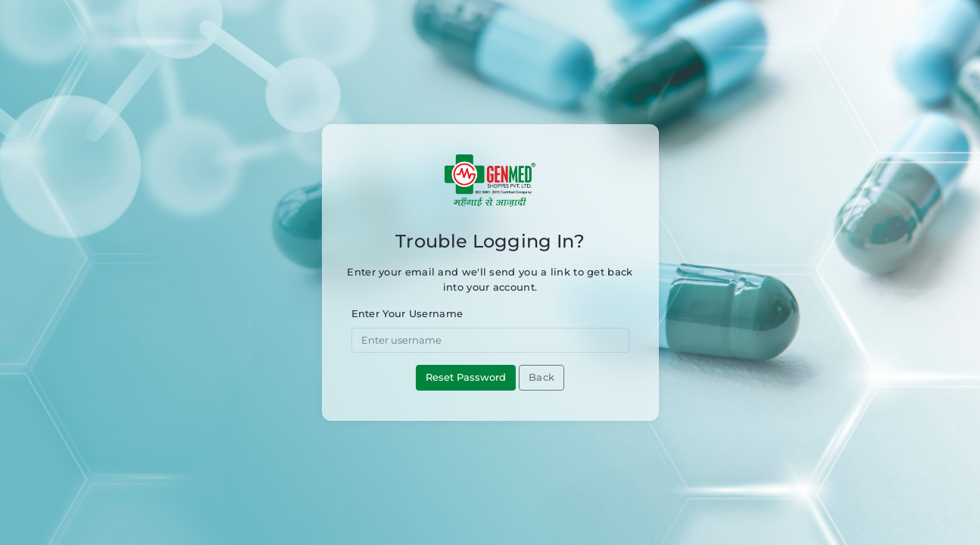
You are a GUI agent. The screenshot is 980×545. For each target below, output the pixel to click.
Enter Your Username (407, 313)
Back (541, 377)
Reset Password (466, 377)
